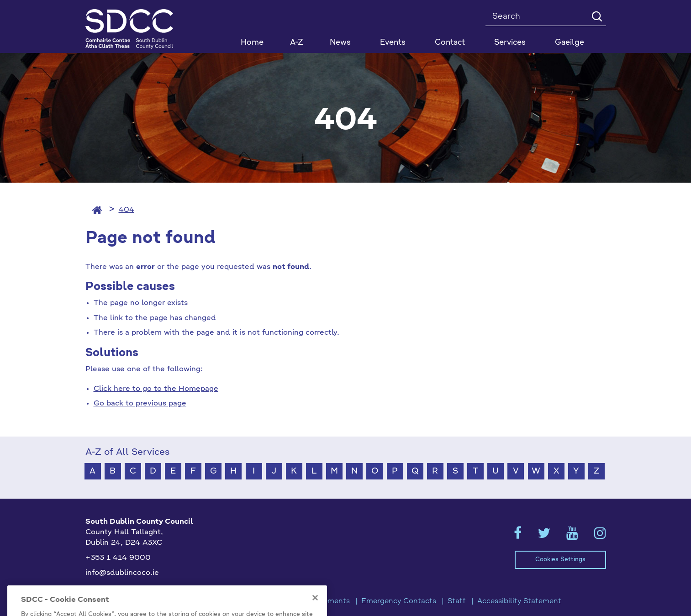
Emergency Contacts (399, 601)
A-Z (297, 43)
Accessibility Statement (519, 601)
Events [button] (393, 43)
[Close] (315, 608)
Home (252, 43)
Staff (457, 601)
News (340, 43)
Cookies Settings (560, 560)
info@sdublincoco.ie (122, 573)
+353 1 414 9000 (118, 558)
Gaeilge (570, 43)
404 (127, 210)
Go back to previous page (140, 404)
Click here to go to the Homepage (156, 389)
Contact (450, 43)
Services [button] (510, 43)
